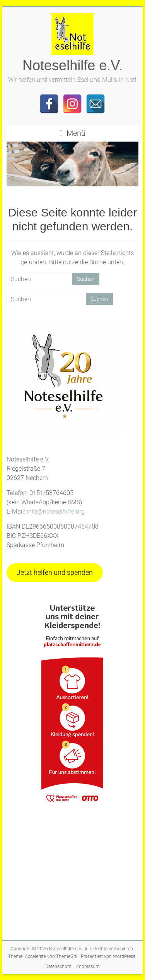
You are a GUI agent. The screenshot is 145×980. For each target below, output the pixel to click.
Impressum (88, 966)
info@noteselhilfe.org (56, 511)
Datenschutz (58, 966)
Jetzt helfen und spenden (55, 572)
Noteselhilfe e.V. (72, 65)
